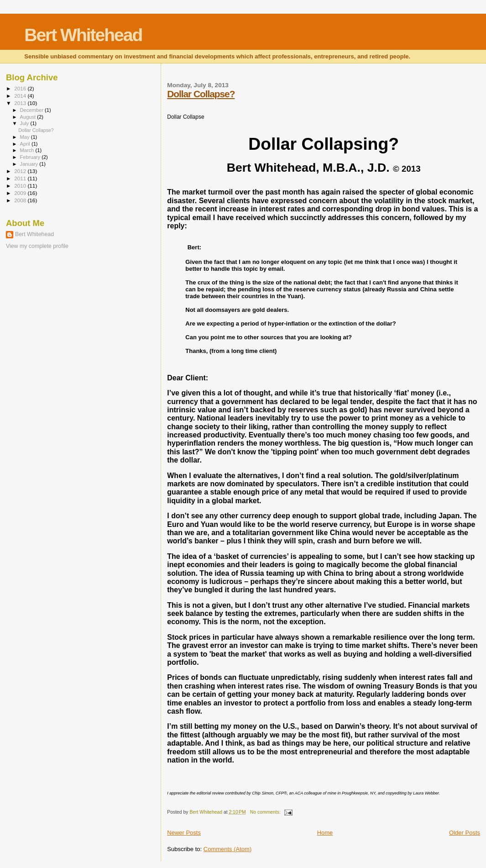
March (28, 150)
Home (325, 833)
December (32, 110)
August (29, 117)
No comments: (266, 812)
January (30, 164)
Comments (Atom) (227, 849)
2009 (21, 193)
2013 (21, 103)
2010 (21, 186)
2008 (21, 200)
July (25, 123)
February (31, 157)
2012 (21, 171)
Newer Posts (184, 833)
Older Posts (465, 833)
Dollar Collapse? (201, 94)
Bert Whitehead (83, 35)
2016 (21, 88)
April (26, 144)
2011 (21, 178)
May (26, 137)
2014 (21, 96)
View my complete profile (37, 246)
